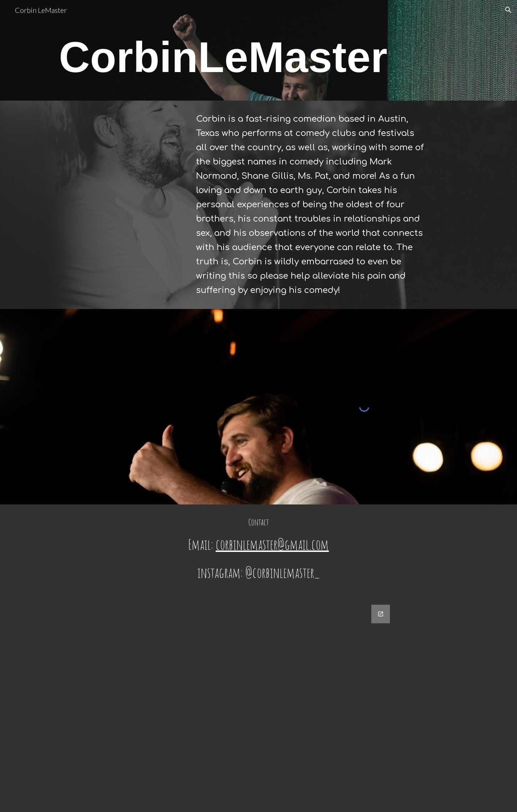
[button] (508, 10)
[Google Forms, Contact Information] (258, 704)
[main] (223, 60)
